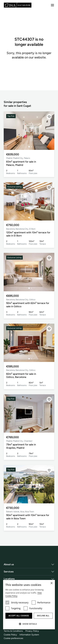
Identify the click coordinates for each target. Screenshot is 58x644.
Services (9, 572)
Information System (29, 635)
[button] (29, 624)
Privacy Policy (32, 631)
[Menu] (52, 5)
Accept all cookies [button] (19, 616)
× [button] (51, 583)
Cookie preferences (13, 638)
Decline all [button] (43, 616)
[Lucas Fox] (18, 5)
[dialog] (29, 605)
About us (9, 564)
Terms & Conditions (13, 631)
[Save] (49, 117)
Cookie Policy (10, 635)
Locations (9, 579)
